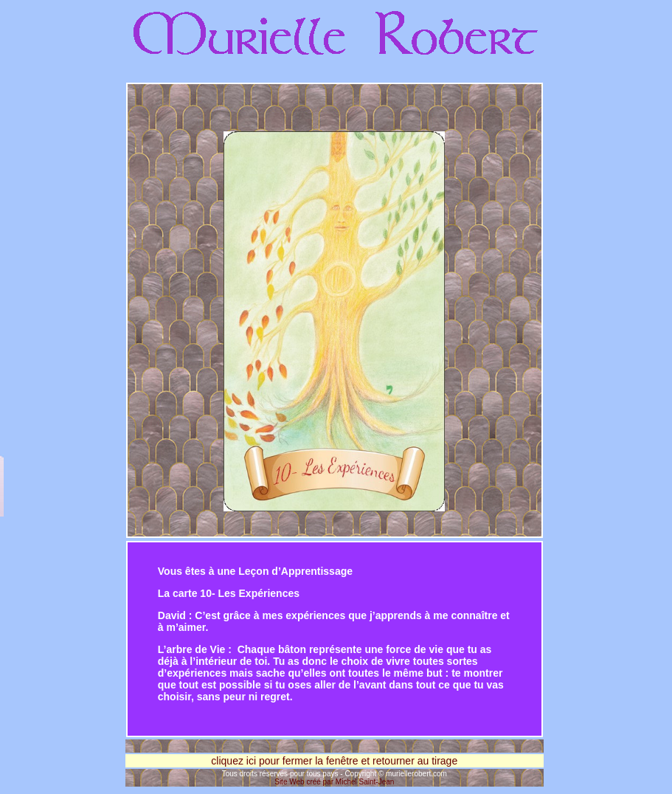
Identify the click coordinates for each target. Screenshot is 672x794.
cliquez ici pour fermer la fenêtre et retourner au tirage (334, 761)
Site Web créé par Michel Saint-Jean (334, 782)
